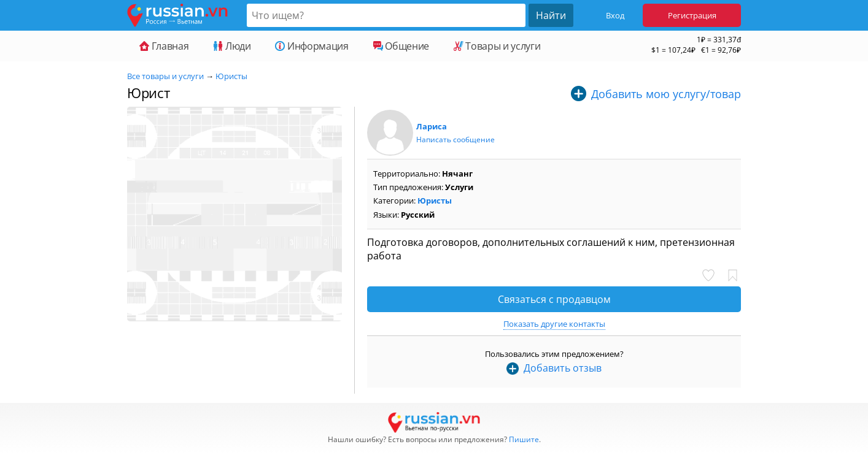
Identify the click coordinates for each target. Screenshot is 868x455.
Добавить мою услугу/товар (666, 94)
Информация (312, 46)
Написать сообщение (455, 140)
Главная (164, 46)
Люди (232, 46)
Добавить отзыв (563, 368)
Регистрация (692, 15)
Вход (615, 15)
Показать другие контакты (554, 324)
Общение (401, 46)
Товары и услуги (497, 46)
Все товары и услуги (165, 76)
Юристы (231, 76)
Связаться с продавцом (554, 299)
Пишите (524, 439)
